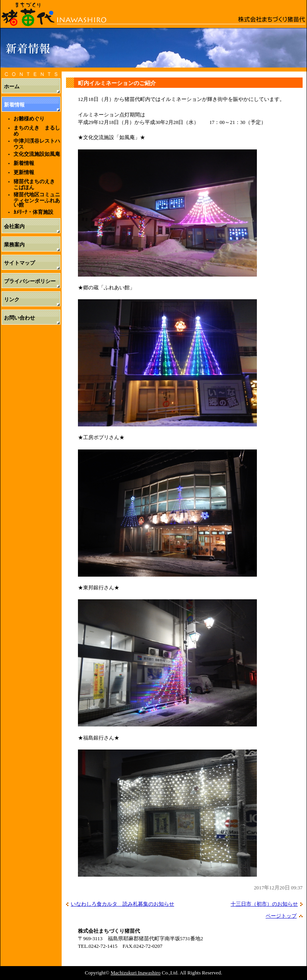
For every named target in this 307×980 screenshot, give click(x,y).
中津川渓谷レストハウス (37, 144)
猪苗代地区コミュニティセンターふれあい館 (37, 199)
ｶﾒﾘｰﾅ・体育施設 (33, 212)
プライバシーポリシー (30, 281)
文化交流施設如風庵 (37, 154)
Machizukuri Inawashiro (135, 973)
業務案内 (14, 245)
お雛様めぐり (29, 119)
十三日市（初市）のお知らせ (264, 904)
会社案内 (14, 227)
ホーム (12, 87)
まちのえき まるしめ (37, 131)
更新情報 (24, 172)
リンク (12, 300)
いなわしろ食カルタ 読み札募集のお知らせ (122, 904)
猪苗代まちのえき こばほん (37, 184)
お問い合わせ (19, 318)
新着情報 (14, 105)
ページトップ (281, 916)
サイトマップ (19, 263)
